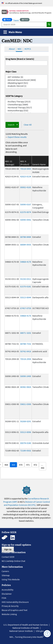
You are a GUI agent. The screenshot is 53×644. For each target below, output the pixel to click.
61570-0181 (26, 286)
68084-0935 (26, 245)
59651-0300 (26, 404)
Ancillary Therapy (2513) (27, 102)
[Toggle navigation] (13, 32)
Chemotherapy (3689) (27, 105)
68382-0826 (26, 387)
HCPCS (28, 49)
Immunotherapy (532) (27, 111)
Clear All (28, 125)
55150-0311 (26, 279)
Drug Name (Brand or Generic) (20, 59)
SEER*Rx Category (14, 96)
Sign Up (8, 549)
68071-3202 (26, 333)
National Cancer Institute (21, 631)
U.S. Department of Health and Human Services (26, 625)
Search (11, 125)
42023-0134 (26, 176)
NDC (20, 49)
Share (8, 19)
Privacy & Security (10, 606)
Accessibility (7, 590)
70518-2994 (26, 359)
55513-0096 (26, 432)
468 (6, 465)
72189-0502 (26, 451)
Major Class (11, 72)
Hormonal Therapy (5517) (27, 108)
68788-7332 (26, 344)
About (12, 49)
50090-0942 (26, 220)
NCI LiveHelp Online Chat (13, 561)
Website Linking (9, 614)
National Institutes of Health (26, 628)
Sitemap (6, 575)
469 (13, 465)
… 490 (43, 466)
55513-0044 (26, 297)
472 (35, 465)
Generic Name (39, 164)
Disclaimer (7, 594)
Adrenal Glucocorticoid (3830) (27, 80)
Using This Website (11, 579)
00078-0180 (26, 443)
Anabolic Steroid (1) (27, 86)
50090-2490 (26, 376)
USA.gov (40, 631)
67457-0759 (26, 308)
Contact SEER (8, 557)
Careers (5, 571)
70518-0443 (26, 169)
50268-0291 (26, 421)
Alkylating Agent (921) (27, 83)
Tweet (16, 20)
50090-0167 (26, 204)
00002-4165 (26, 187)
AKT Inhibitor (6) (27, 77)
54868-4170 (26, 262)
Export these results (17, 137)
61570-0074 (26, 212)
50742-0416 (26, 351)
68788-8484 (26, 237)
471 (28, 465)
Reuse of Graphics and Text (14, 610)
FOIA (4, 598)
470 (21, 465)
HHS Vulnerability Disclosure (15, 602)
